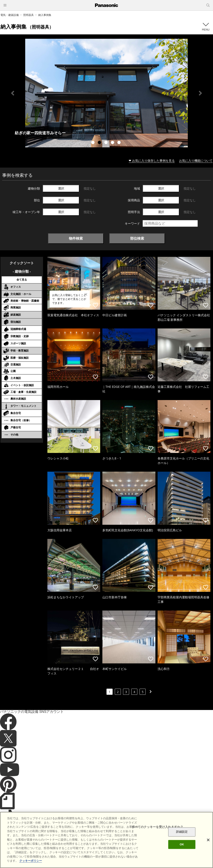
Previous (13, 93)
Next (200, 93)
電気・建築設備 (10, 15)
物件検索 (76, 238)
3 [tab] (106, 143)
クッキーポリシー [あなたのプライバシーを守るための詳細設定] (31, 861)
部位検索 (137, 238)
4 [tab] (113, 143)
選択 (61, 188)
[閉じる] (208, 840)
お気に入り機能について (196, 161)
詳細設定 (182, 832)
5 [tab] (120, 143)
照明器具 (28, 15)
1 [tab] (93, 143)
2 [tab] (100, 143)
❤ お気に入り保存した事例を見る (152, 161)
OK (182, 844)
